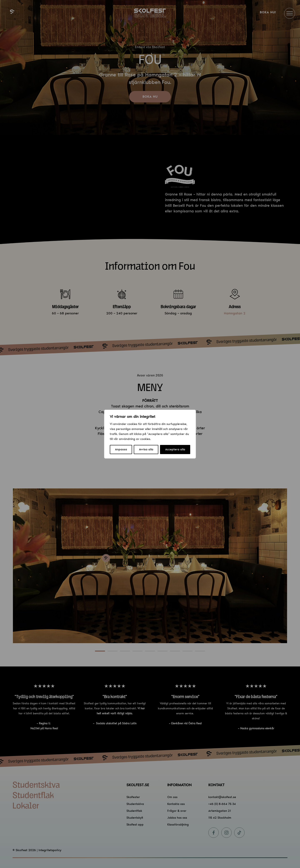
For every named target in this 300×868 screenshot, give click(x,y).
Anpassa (121, 449)
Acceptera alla (175, 449)
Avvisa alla (146, 449)
